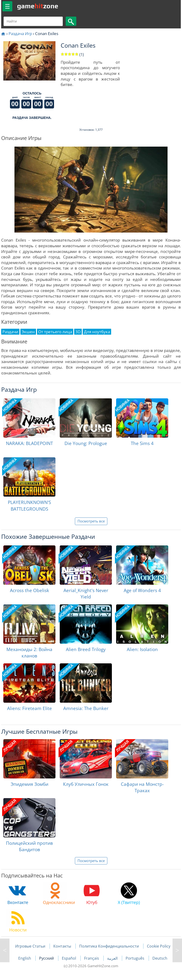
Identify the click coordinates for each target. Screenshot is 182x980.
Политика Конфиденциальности (109, 946)
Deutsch (160, 958)
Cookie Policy (159, 946)
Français (92, 958)
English (25, 958)
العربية (113, 958)
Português (135, 958)
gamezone (38, 6)
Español (69, 958)
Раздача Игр (20, 34)
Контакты (62, 946)
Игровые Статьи (30, 946)
